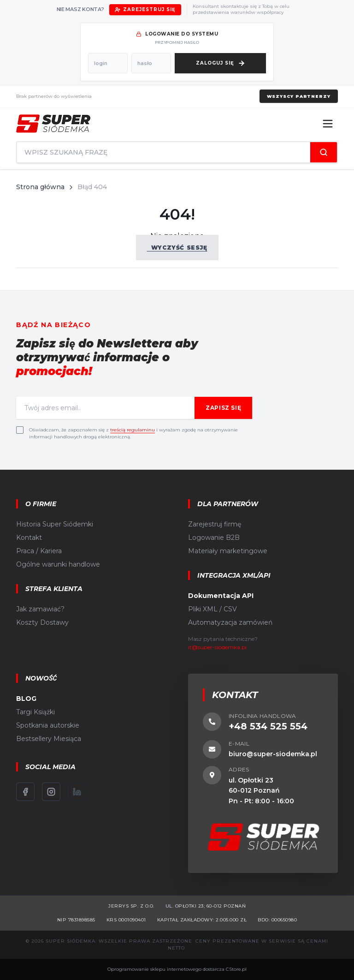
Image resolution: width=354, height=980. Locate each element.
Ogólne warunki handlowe (58, 564)
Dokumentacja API (221, 596)
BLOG (26, 699)
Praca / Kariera (39, 551)
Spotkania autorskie (48, 725)
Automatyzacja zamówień (230, 622)
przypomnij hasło (177, 42)
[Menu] (328, 124)
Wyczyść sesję (177, 248)
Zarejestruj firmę (215, 524)
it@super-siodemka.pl (217, 647)
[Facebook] (25, 792)
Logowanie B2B (214, 538)
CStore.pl (236, 969)
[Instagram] (51, 792)
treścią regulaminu (133, 430)
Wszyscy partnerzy (298, 96)
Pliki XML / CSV (212, 609)
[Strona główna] (53, 124)
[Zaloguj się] (220, 63)
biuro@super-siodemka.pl (273, 754)
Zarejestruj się (145, 9)
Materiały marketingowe (228, 551)
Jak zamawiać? (40, 609)
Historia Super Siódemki (55, 524)
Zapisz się (223, 408)
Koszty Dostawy (42, 622)
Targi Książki (35, 712)
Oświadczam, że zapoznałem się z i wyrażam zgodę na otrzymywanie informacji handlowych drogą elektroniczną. (133, 433)
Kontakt (29, 538)
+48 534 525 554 (268, 726)
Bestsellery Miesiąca (49, 739)
